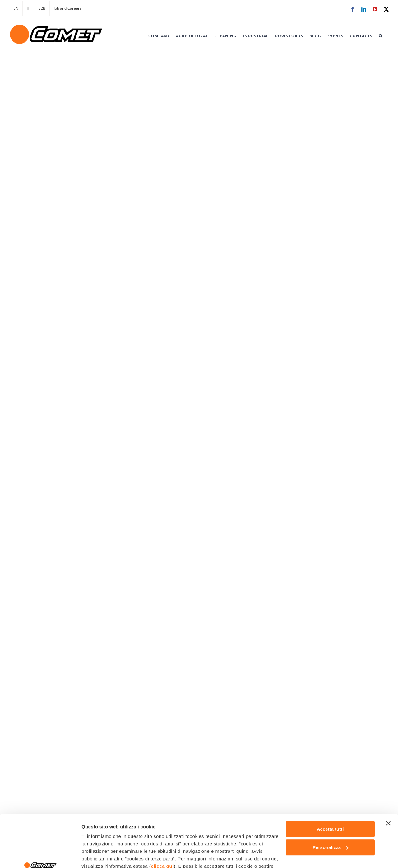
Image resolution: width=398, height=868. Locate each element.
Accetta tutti (330, 780)
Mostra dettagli (98, 856)
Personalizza (330, 798)
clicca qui (162, 817)
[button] (381, 36)
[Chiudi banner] (388, 774)
